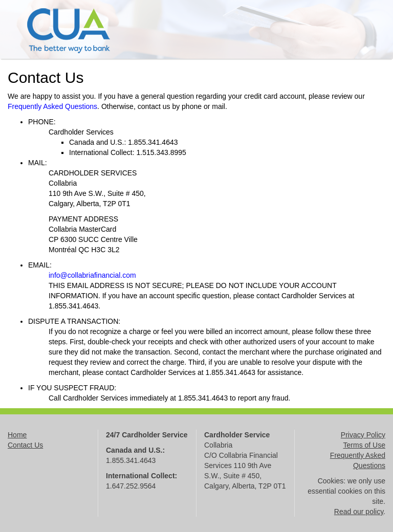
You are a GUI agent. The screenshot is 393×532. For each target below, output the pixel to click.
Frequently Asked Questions (52, 106)
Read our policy (359, 512)
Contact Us (25, 445)
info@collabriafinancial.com (92, 275)
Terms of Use (364, 445)
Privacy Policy (363, 435)
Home (17, 435)
